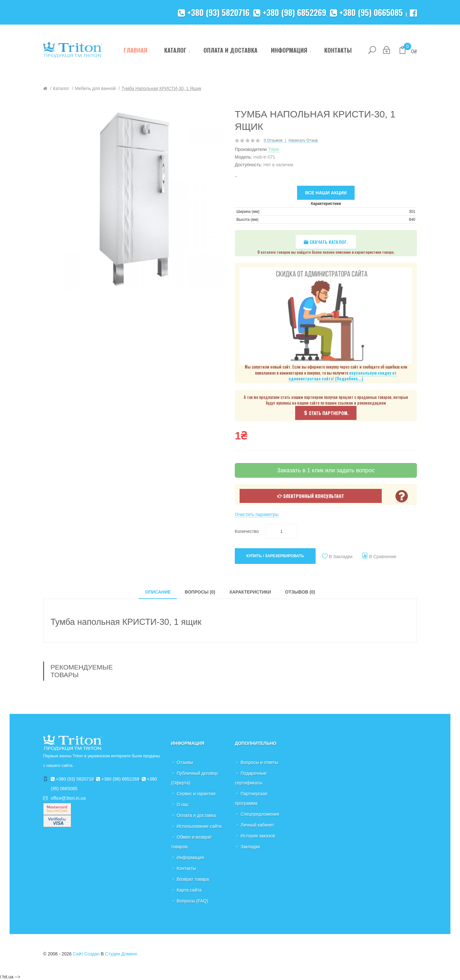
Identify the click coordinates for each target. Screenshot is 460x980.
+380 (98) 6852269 (290, 12)
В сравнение (383, 557)
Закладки (250, 847)
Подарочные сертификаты (251, 778)
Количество (247, 531)
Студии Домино (121, 954)
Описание (158, 592)
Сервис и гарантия (196, 794)
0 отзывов (273, 141)
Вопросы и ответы (259, 762)
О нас (183, 804)
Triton (274, 149)
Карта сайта (189, 890)
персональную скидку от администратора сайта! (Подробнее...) (343, 376)
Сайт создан (86, 954)
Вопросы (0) (200, 592)
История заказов (258, 836)
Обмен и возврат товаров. (191, 842)
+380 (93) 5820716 (214, 12)
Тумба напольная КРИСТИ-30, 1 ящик (161, 88)
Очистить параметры (257, 514)
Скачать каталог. (326, 242)
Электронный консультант (311, 496)
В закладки (341, 557)
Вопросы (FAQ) (192, 901)
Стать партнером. (326, 413)
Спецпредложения (260, 814)
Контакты (186, 868)
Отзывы (185, 762)
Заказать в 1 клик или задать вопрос (326, 470)
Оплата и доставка (196, 815)
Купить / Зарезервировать (275, 556)
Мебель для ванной (95, 88)
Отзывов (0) (300, 592)
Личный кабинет (257, 825)
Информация (190, 857)
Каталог (61, 88)
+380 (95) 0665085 (366, 12)
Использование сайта (199, 826)
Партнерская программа (251, 798)
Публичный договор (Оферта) (194, 778)
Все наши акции (326, 193)
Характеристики (250, 592)
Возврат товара (193, 879)
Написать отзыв (303, 141)
